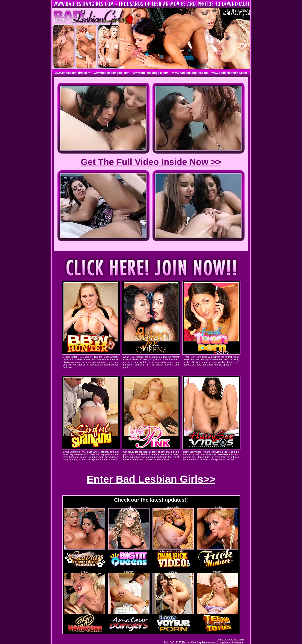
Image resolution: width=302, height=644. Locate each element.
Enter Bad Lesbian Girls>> (151, 479)
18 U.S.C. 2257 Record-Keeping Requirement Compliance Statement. (204, 642)
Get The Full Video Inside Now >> (151, 162)
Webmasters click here (231, 639)
